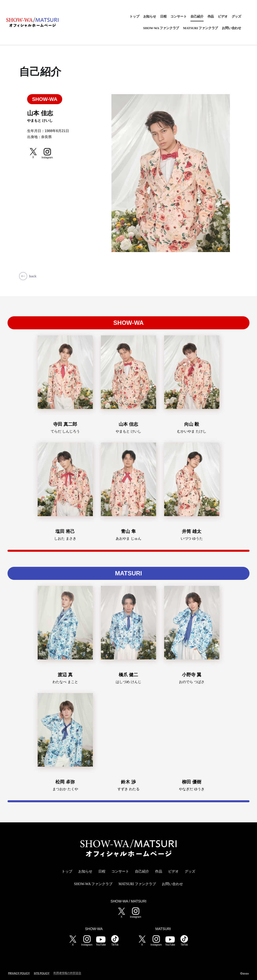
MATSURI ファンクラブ (200, 28)
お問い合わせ (232, 28)
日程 (163, 16)
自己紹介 (197, 16)
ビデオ (223, 16)
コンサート (178, 16)
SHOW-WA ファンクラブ (161, 28)
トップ (134, 16)
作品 (211, 16)
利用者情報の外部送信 (67, 973)
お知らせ (150, 16)
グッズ (236, 16)
